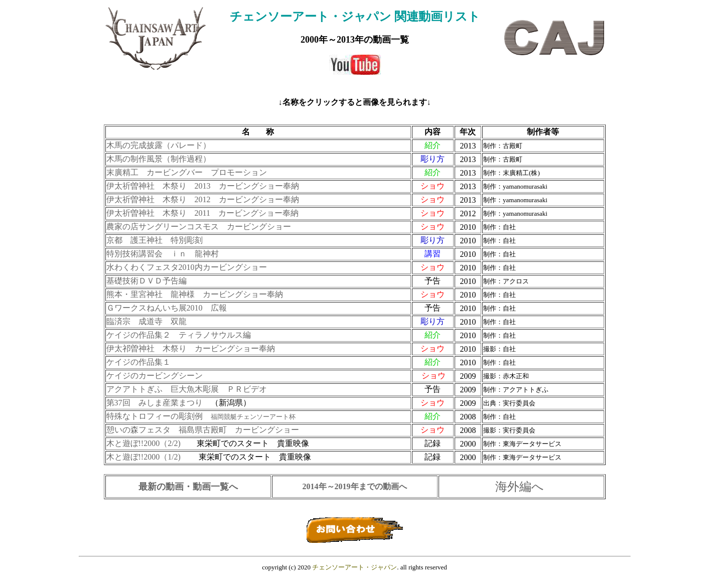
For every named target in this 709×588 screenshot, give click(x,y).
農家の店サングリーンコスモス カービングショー (199, 227)
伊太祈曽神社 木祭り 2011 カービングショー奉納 (202, 213)
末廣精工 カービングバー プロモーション (187, 172)
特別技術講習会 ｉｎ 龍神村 (163, 254)
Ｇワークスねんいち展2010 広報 (167, 308)
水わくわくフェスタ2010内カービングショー (187, 267)
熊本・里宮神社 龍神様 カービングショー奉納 (195, 294)
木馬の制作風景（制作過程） (160, 159)
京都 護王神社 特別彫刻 (155, 240)
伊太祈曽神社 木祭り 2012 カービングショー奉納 (203, 199)
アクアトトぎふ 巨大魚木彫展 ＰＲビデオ (187, 389)
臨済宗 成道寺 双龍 (147, 321)
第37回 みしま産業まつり (155, 403)
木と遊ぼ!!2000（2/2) (144, 443)
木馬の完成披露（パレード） (159, 145)
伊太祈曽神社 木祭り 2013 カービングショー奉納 (203, 186)
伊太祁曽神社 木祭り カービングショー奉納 (191, 348)
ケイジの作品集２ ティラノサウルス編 (179, 335)
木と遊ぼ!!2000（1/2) (145, 457)
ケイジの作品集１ (138, 362)
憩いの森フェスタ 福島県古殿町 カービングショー (203, 430)
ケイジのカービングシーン (155, 376)
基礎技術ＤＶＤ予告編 (147, 281)
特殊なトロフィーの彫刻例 (201, 416)
